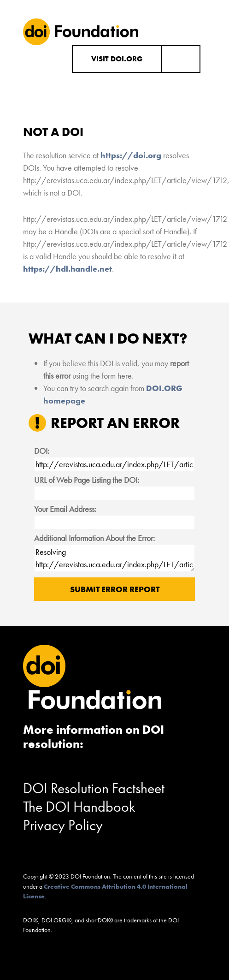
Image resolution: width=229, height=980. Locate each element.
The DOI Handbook (79, 807)
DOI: (42, 451)
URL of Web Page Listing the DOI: (87, 480)
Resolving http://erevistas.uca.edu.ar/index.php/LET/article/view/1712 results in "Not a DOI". (115, 558)
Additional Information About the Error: (94, 538)
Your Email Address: (65, 509)
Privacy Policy (63, 825)
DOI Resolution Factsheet (94, 788)
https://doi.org (131, 155)
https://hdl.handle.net (68, 269)
